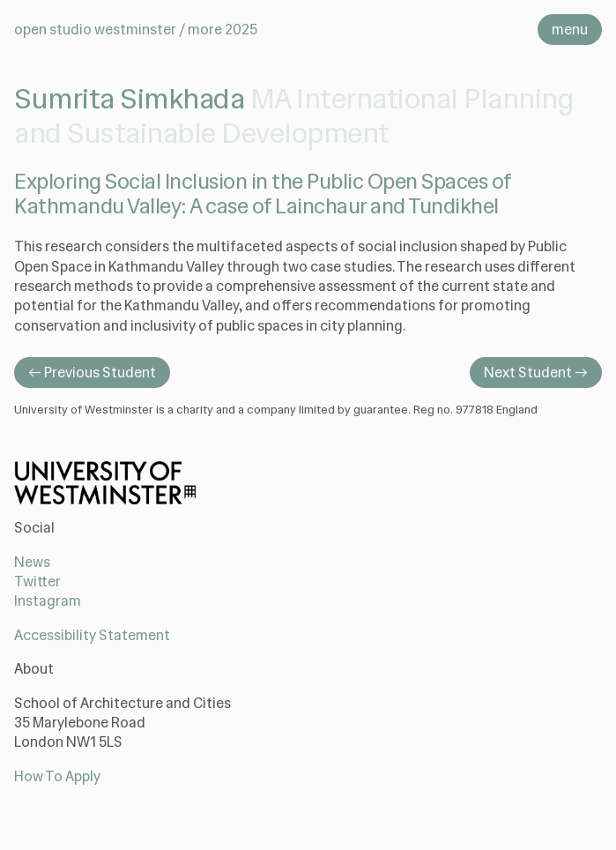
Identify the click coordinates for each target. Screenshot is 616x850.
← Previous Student (92, 373)
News (32, 562)
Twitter (37, 582)
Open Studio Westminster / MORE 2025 (136, 30)
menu (570, 30)
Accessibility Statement (92, 635)
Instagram (48, 601)
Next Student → (536, 373)
